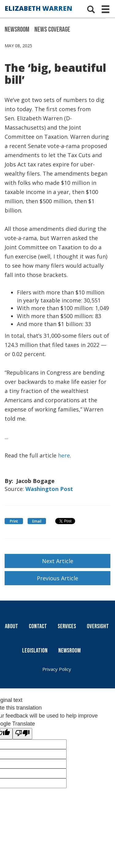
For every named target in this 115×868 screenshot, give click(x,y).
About (11, 626)
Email (37, 521)
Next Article (58, 561)
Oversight (98, 626)
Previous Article (57, 578)
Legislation (35, 651)
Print (14, 521)
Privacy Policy (57, 669)
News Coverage (52, 29)
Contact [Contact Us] (38, 626)
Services (67, 626)
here (64, 455)
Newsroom (17, 29)
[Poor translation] (22, 734)
